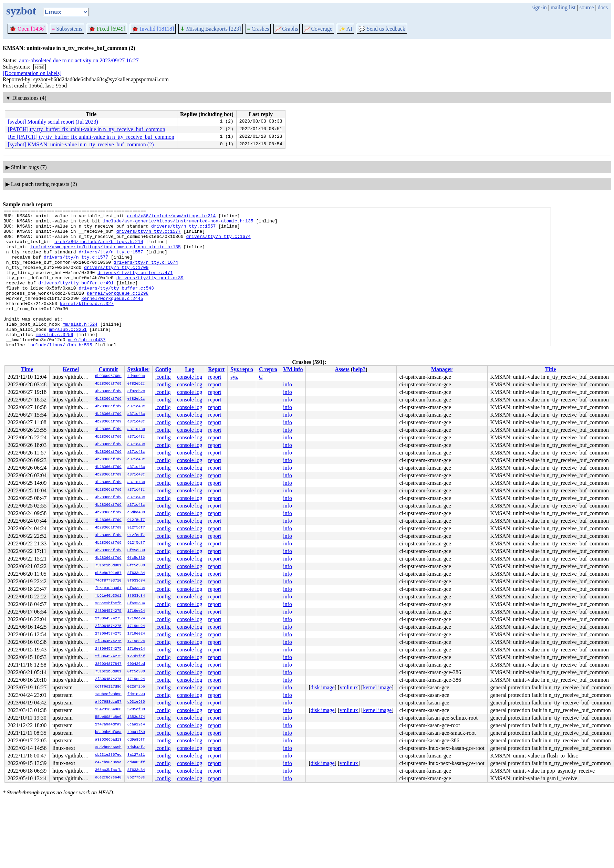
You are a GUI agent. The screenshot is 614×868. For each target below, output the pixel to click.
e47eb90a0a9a (108, 763)
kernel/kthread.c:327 (87, 323)
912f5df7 (136, 520)
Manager (442, 369)
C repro (268, 369)
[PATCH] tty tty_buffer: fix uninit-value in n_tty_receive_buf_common (87, 129)
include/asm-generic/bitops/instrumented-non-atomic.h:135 (178, 224)
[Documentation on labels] (32, 73)
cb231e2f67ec (108, 755)
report (215, 377)
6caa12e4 (136, 725)
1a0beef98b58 (108, 694)
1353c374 (136, 717)
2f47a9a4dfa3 (108, 725)
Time (27, 369)
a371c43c (136, 407)
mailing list (563, 7)
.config (163, 377)
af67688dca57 (108, 702)
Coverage (318, 29)
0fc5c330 (136, 551)
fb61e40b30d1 (108, 588)
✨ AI (345, 29)
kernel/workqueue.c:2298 (118, 311)
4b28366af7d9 (108, 384)
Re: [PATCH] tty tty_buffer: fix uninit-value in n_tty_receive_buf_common (91, 137)
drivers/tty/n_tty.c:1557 (183, 230)
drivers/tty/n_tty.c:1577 (149, 236)
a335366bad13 (108, 740)
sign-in (539, 7)
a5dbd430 (136, 513)
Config (163, 369)
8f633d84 (136, 573)
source (587, 7)
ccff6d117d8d (108, 687)
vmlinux (349, 687)
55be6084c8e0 (108, 717)
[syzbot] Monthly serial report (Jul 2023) (53, 122)
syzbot (21, 11)
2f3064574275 (108, 611)
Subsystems (67, 29)
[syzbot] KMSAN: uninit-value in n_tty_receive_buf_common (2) (81, 144)
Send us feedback (382, 29)
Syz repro (242, 369)
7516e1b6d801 (108, 566)
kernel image (377, 687)
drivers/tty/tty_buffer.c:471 (135, 286)
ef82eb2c (136, 384)
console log (190, 377)
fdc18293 (136, 694)
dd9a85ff (136, 740)
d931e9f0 (136, 702)
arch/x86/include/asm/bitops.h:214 (171, 218)
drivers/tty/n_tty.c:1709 (116, 280)
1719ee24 (136, 611)
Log (190, 369)
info (288, 384)
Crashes (258, 29)
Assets (342, 369)
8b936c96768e (108, 376)
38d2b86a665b (108, 747)
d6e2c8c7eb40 (108, 778)
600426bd (136, 664)
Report (216, 369)
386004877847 (108, 664)
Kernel (71, 369)
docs (603, 7)
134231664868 (108, 710)
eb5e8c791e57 (108, 573)
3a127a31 (136, 755)
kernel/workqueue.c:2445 (112, 317)
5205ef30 (136, 710)
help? (359, 369)
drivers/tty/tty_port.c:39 (150, 292)
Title (551, 369)
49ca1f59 (136, 732)
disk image (323, 687)
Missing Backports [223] (210, 29)
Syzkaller (138, 369)
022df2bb (136, 687)
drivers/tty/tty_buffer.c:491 (76, 298)
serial (40, 67)
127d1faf (136, 657)
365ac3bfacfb (108, 604)
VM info (293, 369)
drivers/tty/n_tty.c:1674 (218, 242)
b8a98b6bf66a (108, 732)
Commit (108, 369)
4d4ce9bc (136, 376)
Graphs (287, 29)
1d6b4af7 (136, 747)
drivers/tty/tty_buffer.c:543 (116, 304)
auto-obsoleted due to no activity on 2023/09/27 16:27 (79, 60)
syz (234, 377)
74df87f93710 (108, 581)
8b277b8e (136, 778)
